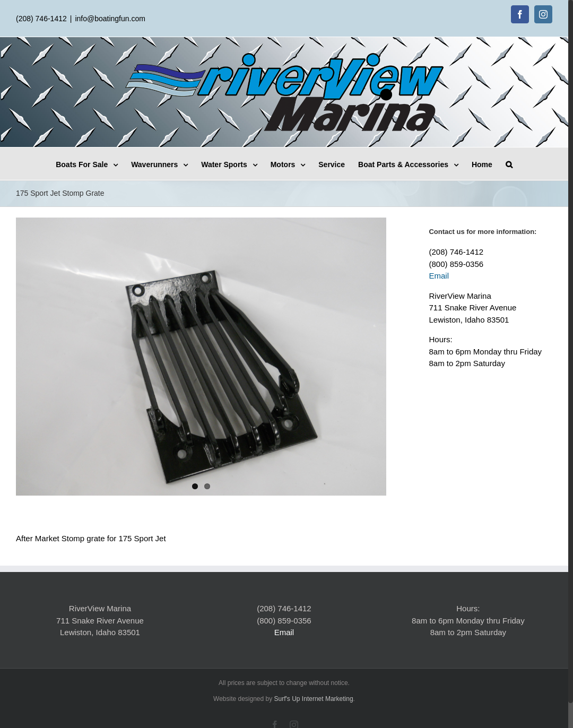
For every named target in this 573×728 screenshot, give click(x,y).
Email (439, 276)
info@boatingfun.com (110, 19)
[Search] (509, 164)
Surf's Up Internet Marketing (314, 699)
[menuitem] (93, 164)
